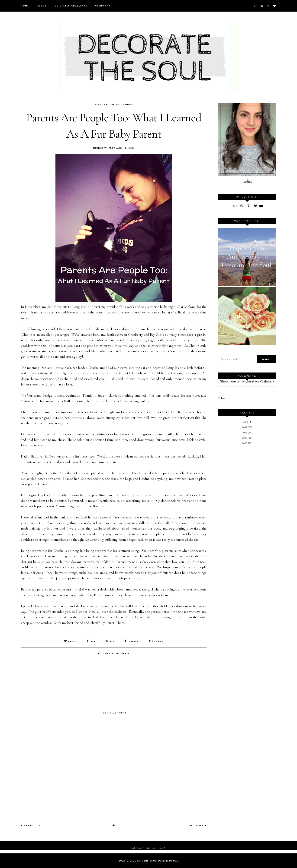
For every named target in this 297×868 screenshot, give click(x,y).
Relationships (122, 104)
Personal (102, 104)
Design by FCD (168, 861)
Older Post (196, 825)
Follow (222, 398)
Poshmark (102, 6)
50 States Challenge (71, 6)
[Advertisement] (247, 525)
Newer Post (32, 825)
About (42, 6)
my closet (247, 381)
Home (25, 6)
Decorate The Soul (143, 861)
